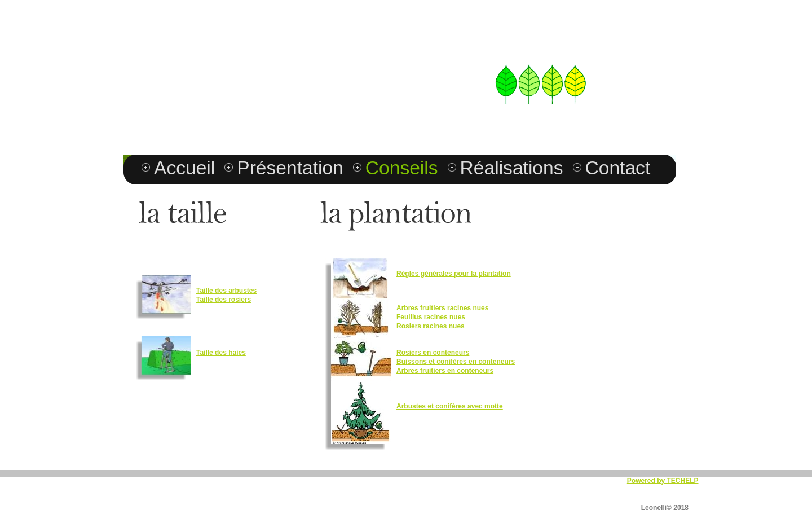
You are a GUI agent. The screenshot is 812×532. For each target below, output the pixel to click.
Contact (618, 168)
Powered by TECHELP (663, 481)
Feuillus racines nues (431, 317)
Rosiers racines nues (431, 326)
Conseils (402, 168)
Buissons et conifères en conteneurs (456, 362)
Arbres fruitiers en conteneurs (445, 371)
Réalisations (512, 168)
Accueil (184, 168)
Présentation (290, 168)
